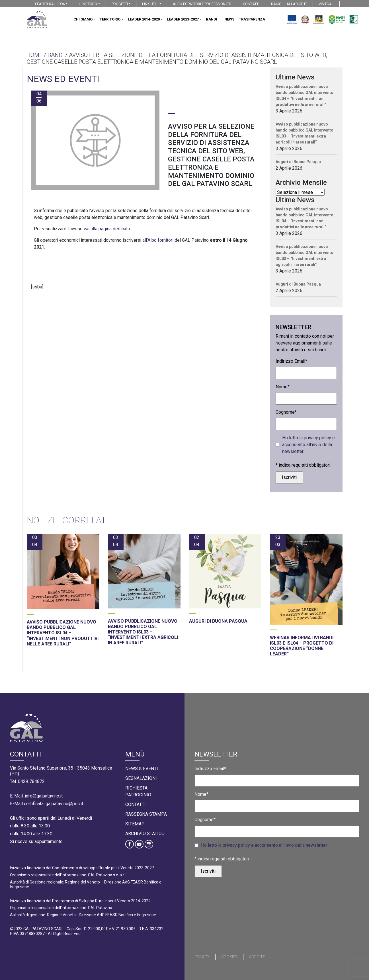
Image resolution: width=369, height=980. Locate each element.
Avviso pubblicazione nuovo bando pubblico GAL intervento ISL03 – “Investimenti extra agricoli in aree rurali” (305, 133)
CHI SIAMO (83, 19)
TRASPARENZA (252, 19)
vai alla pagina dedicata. (107, 229)
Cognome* (286, 412)
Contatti (136, 804)
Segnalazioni (141, 778)
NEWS (229, 19)
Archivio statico (145, 834)
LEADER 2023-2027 (183, 19)
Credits (257, 957)
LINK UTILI (150, 4)
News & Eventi (142, 769)
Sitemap (135, 824)
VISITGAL (326, 4)
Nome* (283, 387)
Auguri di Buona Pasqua (298, 162)
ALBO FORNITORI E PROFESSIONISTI (202, 4)
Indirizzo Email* (291, 361)
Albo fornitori (160, 240)
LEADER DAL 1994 (50, 4)
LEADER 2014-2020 (144, 19)
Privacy (202, 957)
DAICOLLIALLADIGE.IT (289, 4)
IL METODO (88, 4)
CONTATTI (251, 4)
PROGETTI (120, 4)
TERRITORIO (110, 19)
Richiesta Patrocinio (138, 791)
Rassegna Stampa (146, 814)
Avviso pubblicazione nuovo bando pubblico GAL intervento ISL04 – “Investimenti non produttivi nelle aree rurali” (305, 96)
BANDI (212, 19)
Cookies (229, 957)
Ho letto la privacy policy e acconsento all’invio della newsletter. (308, 445)
